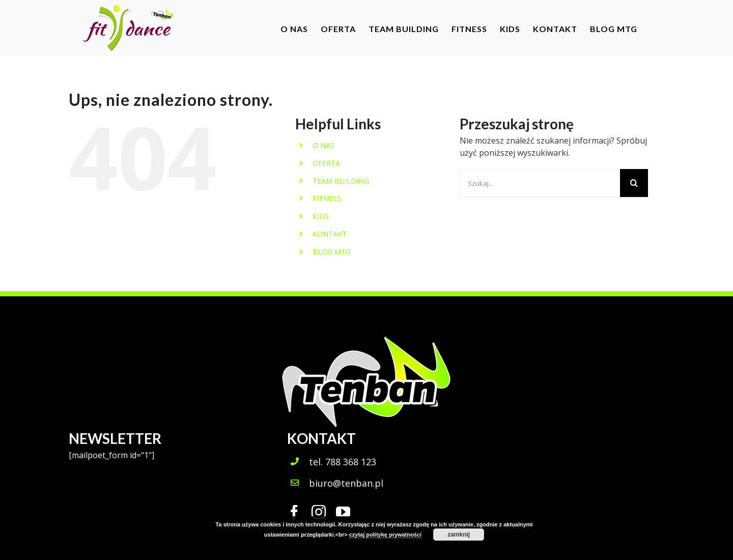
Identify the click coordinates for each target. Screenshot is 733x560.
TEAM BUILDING (341, 181)
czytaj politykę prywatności (385, 535)
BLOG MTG (332, 252)
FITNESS (327, 198)
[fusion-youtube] (343, 512)
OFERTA (326, 163)
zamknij (459, 535)
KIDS (321, 216)
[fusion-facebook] (294, 512)
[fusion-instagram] (319, 512)
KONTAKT (330, 234)
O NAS (323, 145)
